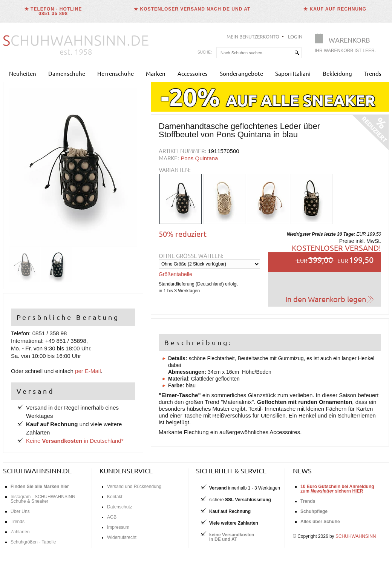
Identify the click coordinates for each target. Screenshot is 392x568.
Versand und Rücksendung (134, 487)
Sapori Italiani (293, 73)
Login (295, 36)
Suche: (205, 52)
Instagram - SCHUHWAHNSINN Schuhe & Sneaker (43, 499)
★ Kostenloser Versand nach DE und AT (192, 9)
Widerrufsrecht (122, 537)
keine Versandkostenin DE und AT (232, 537)
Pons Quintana (199, 158)
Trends (373, 73)
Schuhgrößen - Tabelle (33, 542)
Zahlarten (20, 532)
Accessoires (193, 73)
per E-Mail (88, 371)
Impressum (118, 527)
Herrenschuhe (116, 73)
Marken (156, 73)
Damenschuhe (67, 73)
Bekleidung (337, 73)
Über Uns (20, 511)
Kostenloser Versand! (336, 248)
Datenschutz (120, 507)
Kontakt (115, 497)
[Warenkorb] (348, 44)
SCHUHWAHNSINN (356, 536)
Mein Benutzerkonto (253, 36)
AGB (112, 517)
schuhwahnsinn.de (37, 471)
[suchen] (297, 53)
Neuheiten (23, 73)
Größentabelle (175, 274)
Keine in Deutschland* (75, 441)
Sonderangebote (241, 73)
